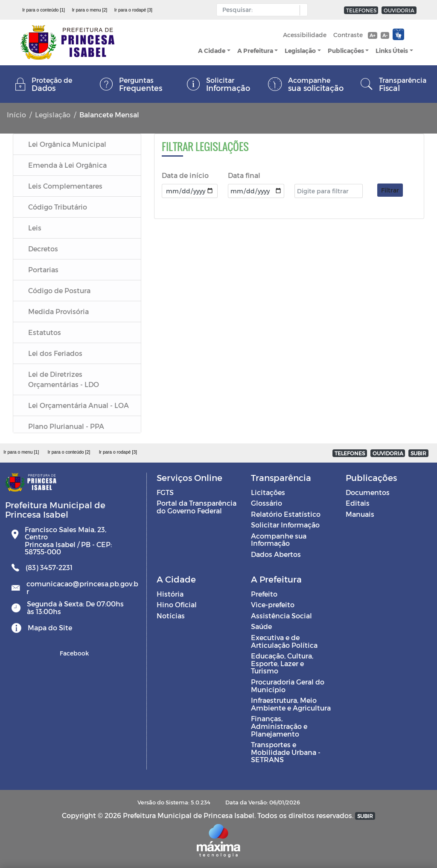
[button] (302, 10)
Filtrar (390, 190)
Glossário (267, 503)
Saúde (261, 626)
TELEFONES (361, 10)
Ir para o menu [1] (21, 452)
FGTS (165, 492)
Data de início (185, 175)
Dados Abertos (276, 554)
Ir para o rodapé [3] (133, 10)
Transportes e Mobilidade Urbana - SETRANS (286, 752)
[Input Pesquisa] (260, 10)
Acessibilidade (305, 35)
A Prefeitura (255, 51)
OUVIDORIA (399, 10)
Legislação (300, 51)
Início (16, 115)
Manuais (360, 514)
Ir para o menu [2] (89, 10)
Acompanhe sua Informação (279, 540)
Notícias (171, 616)
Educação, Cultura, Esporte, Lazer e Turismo (282, 663)
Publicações (346, 51)
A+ (372, 35)
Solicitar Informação (285, 525)
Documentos (368, 492)
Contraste (348, 35)
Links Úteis (392, 51)
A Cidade (212, 51)
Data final (244, 175)
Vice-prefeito (273, 604)
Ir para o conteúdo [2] (69, 452)
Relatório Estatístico (286, 514)
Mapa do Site (50, 628)
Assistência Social (281, 616)
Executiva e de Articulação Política (284, 641)
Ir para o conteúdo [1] (44, 10)
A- (385, 35)
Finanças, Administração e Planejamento (279, 726)
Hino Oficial (177, 604)
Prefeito (264, 594)
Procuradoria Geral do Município (288, 686)
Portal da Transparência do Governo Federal (197, 507)
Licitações (268, 492)
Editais (358, 503)
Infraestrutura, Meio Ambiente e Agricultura (291, 704)
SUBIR (418, 453)
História (170, 594)
